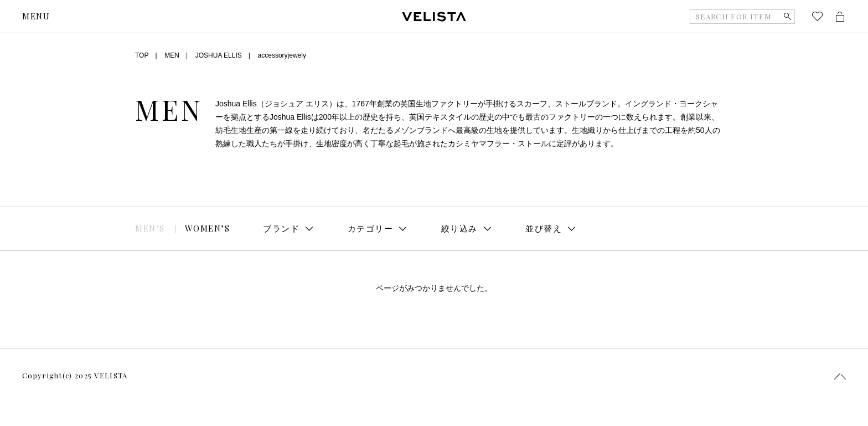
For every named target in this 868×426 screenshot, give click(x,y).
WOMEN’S (208, 228)
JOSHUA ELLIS (219, 55)
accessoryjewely (282, 55)
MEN (172, 55)
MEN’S (150, 228)
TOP (142, 55)
